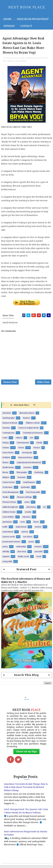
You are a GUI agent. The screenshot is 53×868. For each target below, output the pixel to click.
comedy (28, 515)
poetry (5, 549)
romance (38, 549)
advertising (31, 510)
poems (31, 544)
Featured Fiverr (41, 59)
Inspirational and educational (29, 465)
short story (22, 554)
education (26, 520)
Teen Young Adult (33, 495)
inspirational (21, 530)
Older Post (43, 384)
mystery (25, 535)
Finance (37, 450)
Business (29, 59)
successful (39, 554)
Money (11, 62)
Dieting (6, 446)
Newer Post (10, 384)
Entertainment (23, 446)
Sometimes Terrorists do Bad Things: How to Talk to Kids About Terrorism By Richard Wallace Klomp (26, 790)
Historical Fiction (25, 460)
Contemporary (8, 436)
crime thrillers (8, 520)
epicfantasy (7, 525)
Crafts (5, 441)
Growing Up (27, 455)
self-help (6, 554)
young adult (7, 564)
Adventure (7, 416)
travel (39, 559)
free (5, 62)
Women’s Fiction (9, 505)
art (44, 510)
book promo (12, 59)
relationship (21, 549)
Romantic (22, 480)
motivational (8, 535)
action (27, 505)
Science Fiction (9, 485)
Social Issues (7, 490)
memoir (38, 530)
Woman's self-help (24, 500)
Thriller (6, 500)
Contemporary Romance (33, 436)
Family (39, 446)
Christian (6, 431)
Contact (26, 26)
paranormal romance (11, 544)
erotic (23, 525)
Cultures (19, 441)
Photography (22, 475)
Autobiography (9, 421)
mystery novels (9, 540)
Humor (6, 465)
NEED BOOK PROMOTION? (33, 19)
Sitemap (9, 26)
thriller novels (23, 559)
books (22, 59)
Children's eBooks (33, 426)
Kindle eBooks (8, 470)
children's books (9, 515)
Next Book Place (21, 408)
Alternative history (27, 416)
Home (7, 19)
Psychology (39, 475)
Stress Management (11, 495)
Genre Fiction (8, 455)
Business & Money (10, 426)
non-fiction (28, 540)
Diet (31, 441)
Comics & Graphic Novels (28, 431)
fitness (36, 525)
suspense (6, 559)
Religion (6, 480)
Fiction (21, 450)
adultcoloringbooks (10, 510)
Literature (27, 470)
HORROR (6, 460)
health (5, 530)
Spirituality (25, 490)
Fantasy (6, 450)
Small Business (21, 62)
